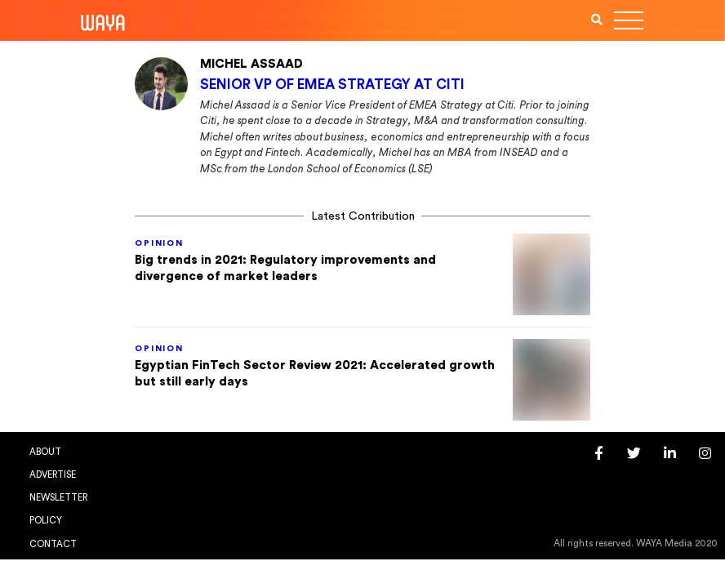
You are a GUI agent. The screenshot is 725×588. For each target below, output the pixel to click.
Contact (53, 544)
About (45, 452)
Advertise (53, 475)
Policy (46, 521)
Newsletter (58, 498)
